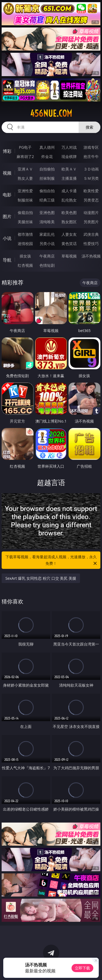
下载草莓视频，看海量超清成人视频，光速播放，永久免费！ (52, 560)
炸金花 (47, 156)
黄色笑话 (69, 244)
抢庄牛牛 (91, 156)
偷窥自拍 (25, 213)
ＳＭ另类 (91, 178)
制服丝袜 (25, 200)
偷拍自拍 (47, 191)
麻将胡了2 (25, 156)
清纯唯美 (47, 222)
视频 (7, 173)
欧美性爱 (91, 191)
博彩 (7, 151)
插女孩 (25, 256)
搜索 (89, 127)
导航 (7, 260)
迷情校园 (25, 244)
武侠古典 (91, 234)
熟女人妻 (25, 178)
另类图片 (91, 222)
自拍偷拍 (47, 169)
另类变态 (91, 200)
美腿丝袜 (25, 222)
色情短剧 (47, 265)
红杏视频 (25, 265)
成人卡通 (69, 191)
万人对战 (69, 147)
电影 (7, 195)
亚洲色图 (47, 213)
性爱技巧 (91, 244)
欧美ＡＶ (69, 169)
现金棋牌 (69, 156)
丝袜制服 (47, 178)
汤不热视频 (91, 256)
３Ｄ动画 (91, 169)
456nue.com (51, 113)
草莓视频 (69, 256)
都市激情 (25, 234)
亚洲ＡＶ (25, 169)
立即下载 (82, 968)
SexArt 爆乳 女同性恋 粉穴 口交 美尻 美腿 (41, 578)
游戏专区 (91, 147)
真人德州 (47, 147)
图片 (7, 216)
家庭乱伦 (47, 234)
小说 (7, 238)
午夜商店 (47, 256)
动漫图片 (91, 213)
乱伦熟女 (69, 200)
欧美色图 (69, 213)
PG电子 (25, 147)
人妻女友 (69, 234)
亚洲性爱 (25, 191)
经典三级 (47, 200)
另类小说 (47, 244)
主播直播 (69, 178)
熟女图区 (69, 222)
